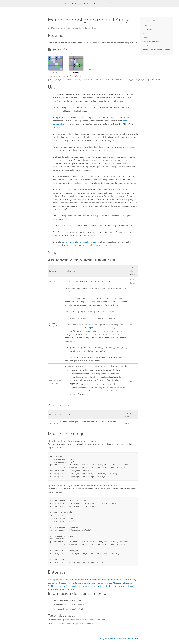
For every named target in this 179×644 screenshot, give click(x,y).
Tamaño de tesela (67, 590)
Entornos (146, 46)
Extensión (78, 583)
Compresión (129, 580)
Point (76, 302)
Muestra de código (151, 42)
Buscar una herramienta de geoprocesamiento (72, 624)
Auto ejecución (55, 580)
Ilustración (147, 29)
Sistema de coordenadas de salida (83, 587)
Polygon (89, 328)
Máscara (117, 583)
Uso (144, 33)
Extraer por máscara (100, 150)
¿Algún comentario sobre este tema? (120, 639)
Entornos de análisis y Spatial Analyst (78, 242)
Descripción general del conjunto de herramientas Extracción (79, 620)
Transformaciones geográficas (98, 583)
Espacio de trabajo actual (60, 583)
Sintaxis (146, 38)
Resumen (147, 25)
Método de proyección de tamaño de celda (102, 580)
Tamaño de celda (72, 580)
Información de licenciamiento (156, 50)
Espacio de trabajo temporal (114, 587)
